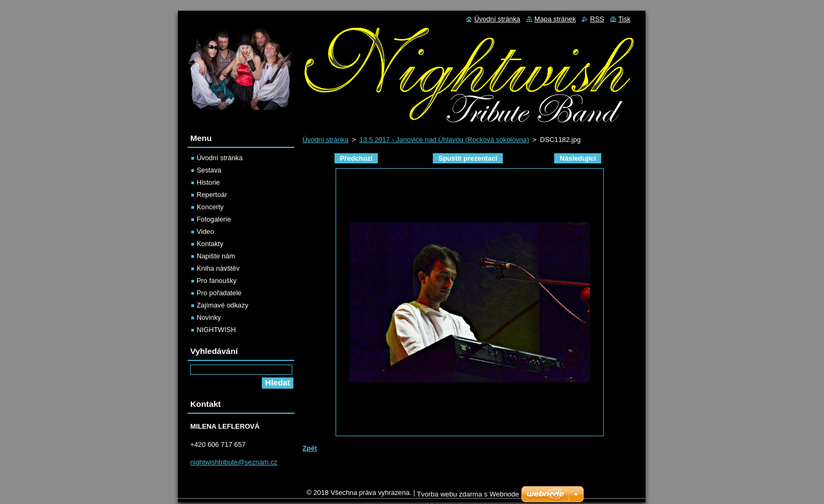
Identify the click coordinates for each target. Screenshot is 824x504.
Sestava (209, 170)
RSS (597, 19)
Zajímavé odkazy (223, 305)
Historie (208, 182)
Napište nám (216, 256)
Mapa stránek (555, 19)
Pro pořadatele (219, 293)
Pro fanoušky (217, 281)
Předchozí (356, 158)
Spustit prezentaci (468, 158)
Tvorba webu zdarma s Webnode (468, 497)
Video (205, 231)
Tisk (624, 19)
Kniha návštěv (218, 268)
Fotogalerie (214, 219)
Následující (578, 158)
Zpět (310, 448)
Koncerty (210, 207)
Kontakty (210, 244)
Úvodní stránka (325, 140)
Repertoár (212, 195)
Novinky (209, 317)
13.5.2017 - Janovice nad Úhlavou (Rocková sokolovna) (444, 140)
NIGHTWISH (216, 330)
